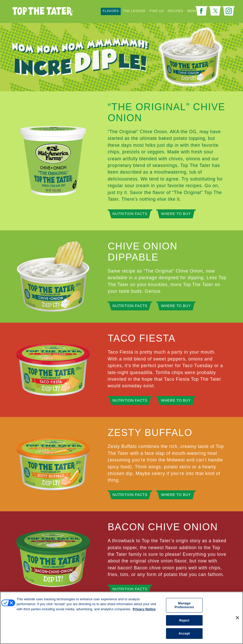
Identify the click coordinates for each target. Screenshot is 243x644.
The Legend (134, 11)
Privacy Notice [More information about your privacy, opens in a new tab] (144, 609)
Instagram (229, 11)
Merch (194, 11)
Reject (184, 620)
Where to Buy (176, 214)
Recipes (175, 11)
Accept (184, 633)
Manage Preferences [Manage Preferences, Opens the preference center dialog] (184, 605)
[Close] (237, 618)
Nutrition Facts (130, 214)
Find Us (157, 11)
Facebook (202, 11)
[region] (121, 618)
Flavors (111, 11)
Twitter (215, 11)
